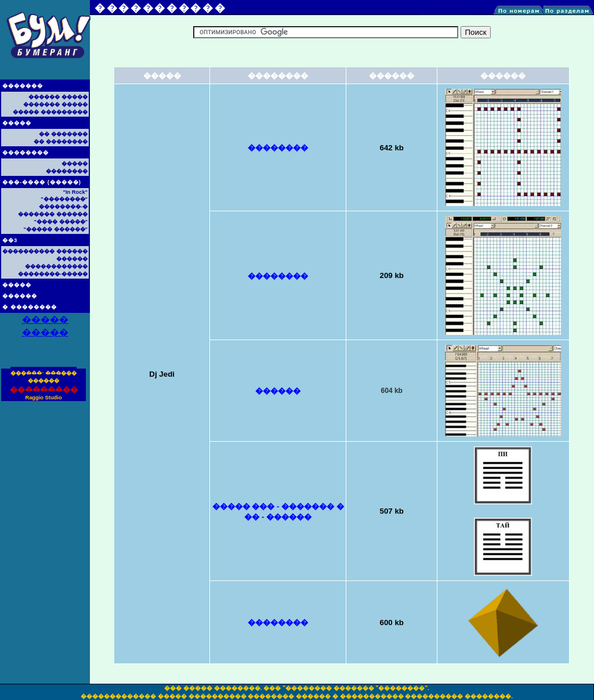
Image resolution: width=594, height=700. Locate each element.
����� (17, 123)
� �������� (30, 307)
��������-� (63, 207)
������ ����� (58, 97)
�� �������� (61, 142)
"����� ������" (56, 229)
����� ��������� (50, 112)
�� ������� (63, 134)
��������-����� (53, 274)
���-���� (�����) (42, 182)
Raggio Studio (43, 398)
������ (20, 296)
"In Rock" (75, 192)
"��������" (64, 199)
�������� (26, 153)
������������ (56, 266)
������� (23, 86)
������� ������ (53, 214)
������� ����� (55, 104)
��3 (10, 240)
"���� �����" (61, 222)
